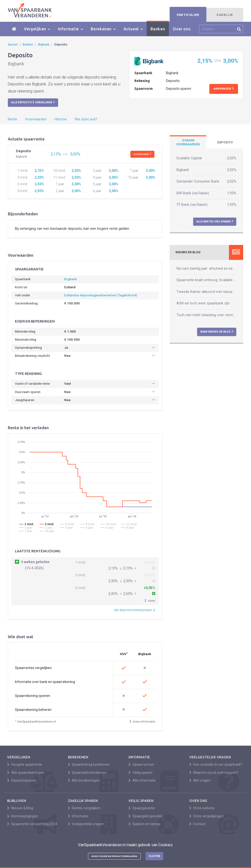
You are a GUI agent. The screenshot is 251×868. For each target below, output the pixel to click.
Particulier (188, 15)
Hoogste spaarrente (25, 764)
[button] (150, 601)
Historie (61, 119)
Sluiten (154, 856)
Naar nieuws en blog (217, 332)
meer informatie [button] (142, 722)
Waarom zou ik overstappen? (214, 773)
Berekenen (103, 29)
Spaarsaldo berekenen (88, 773)
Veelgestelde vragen (86, 824)
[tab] (188, 142)
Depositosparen (21, 780)
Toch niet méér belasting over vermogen (206, 315)
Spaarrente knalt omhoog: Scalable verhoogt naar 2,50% (206, 280)
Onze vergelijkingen (207, 816)
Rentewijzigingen (23, 816)
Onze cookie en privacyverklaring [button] (114, 856)
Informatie (70, 29)
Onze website (202, 808)
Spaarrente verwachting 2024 (32, 824)
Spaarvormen (141, 764)
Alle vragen (200, 780)
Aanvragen (224, 88)
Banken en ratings (144, 824)
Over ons (182, 29)
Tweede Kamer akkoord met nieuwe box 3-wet (206, 292)
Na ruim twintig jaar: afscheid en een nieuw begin (206, 269)
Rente (13, 119)
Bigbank (44, 44)
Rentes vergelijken (84, 808)
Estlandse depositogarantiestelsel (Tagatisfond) (101, 295)
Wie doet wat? (86, 119)
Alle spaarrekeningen (26, 773)
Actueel (133, 29)
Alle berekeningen (84, 780)
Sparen (13, 44)
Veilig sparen (140, 773)
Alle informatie (142, 780)
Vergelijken (37, 29)
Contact (197, 824)
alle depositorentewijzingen (135, 610)
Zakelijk (225, 15)
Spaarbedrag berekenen (89, 764)
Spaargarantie (142, 808)
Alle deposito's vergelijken (33, 102)
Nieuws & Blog (20, 808)
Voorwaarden (36, 119)
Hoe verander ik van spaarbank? (216, 764)
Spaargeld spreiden (146, 816)
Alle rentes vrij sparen (215, 221)
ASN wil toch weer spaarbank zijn (203, 303)
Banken (158, 29)
